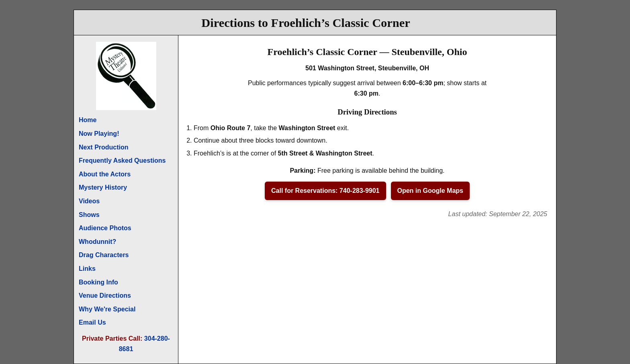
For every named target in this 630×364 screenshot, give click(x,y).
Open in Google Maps (430, 191)
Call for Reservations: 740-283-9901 (325, 191)
